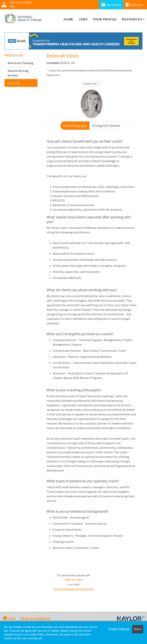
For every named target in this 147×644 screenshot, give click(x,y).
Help (9, 618)
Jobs (83, 19)
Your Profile (105, 19)
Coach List (90, 83)
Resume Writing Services (18, 73)
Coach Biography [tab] (75, 126)
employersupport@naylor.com (74, 589)
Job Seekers (111, 5)
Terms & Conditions (35, 618)
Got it (138, 629)
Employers (134, 5)
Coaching (14, 83)
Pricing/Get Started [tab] (106, 126)
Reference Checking (20, 63)
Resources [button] (132, 19)
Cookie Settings (119, 629)
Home (68, 19)
